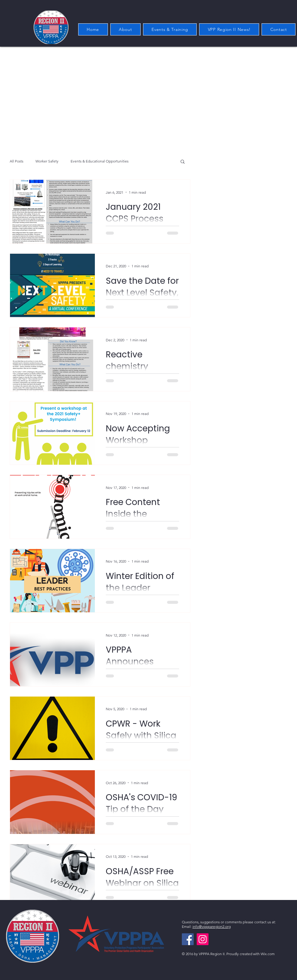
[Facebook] (188, 939)
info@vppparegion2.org (212, 926)
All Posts (17, 161)
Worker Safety (47, 161)
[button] (183, 162)
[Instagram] (203, 939)
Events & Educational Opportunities (100, 161)
